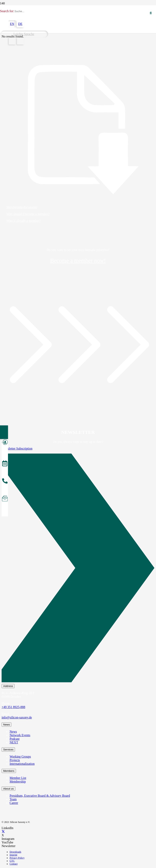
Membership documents (22, 207)
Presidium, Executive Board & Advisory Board (40, 796)
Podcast (15, 739)
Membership (18, 781)
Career (14, 803)
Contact (14, 864)
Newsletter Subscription (17, 448)
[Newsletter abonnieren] (5, 499)
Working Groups (20, 757)
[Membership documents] (78, 130)
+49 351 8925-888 (13, 707)
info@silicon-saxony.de (17, 717)
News (13, 732)
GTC (12, 861)
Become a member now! (78, 261)
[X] (3, 832)
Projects (15, 760)
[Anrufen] (5, 482)
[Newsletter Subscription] (78, 569)
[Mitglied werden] (5, 443)
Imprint (13, 855)
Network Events (20, 735)
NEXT (14, 742)
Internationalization (22, 764)
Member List (18, 778)
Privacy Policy (17, 858)
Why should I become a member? (28, 214)
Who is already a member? (23, 221)
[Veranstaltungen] (5, 464)
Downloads (15, 852)
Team (13, 799)
